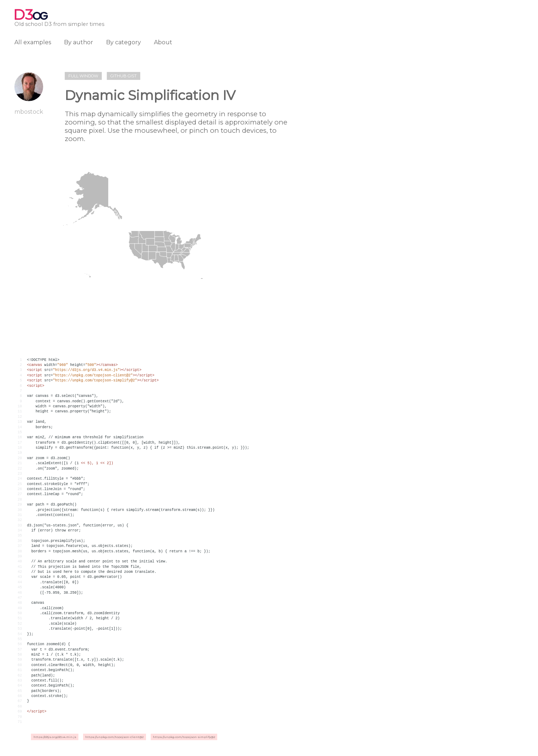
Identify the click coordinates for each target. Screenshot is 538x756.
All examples (33, 42)
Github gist (124, 76)
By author (79, 42)
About (163, 42)
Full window (83, 76)
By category (124, 42)
